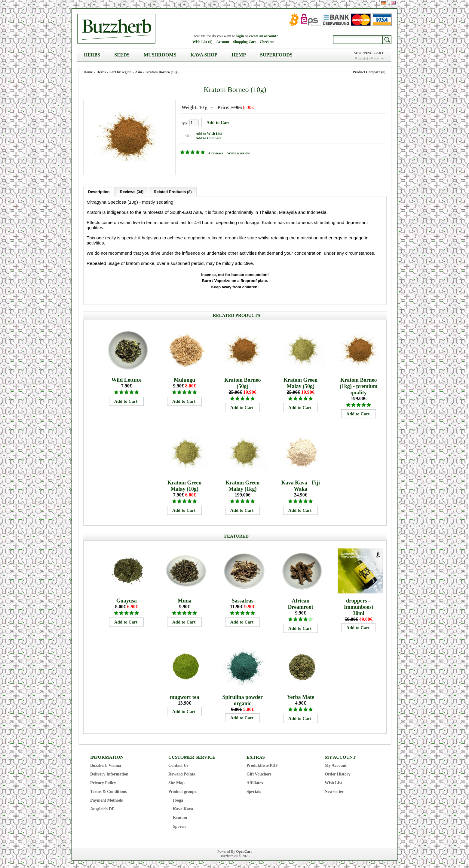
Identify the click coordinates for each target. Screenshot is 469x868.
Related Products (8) (173, 190)
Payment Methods (107, 799)
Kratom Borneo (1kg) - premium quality (359, 385)
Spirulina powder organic (242, 699)
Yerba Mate (300, 696)
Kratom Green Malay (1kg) (242, 484)
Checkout (267, 42)
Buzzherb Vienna (106, 764)
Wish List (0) (202, 42)
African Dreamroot (301, 602)
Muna (185, 599)
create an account (263, 36)
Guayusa (127, 599)
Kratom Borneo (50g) (242, 382)
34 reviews (213, 153)
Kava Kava (183, 807)
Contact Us (178, 764)
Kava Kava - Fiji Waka (300, 484)
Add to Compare (207, 138)
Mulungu (184, 378)
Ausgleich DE (102, 807)
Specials (254, 790)
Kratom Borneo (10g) (162, 72)
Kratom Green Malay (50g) (300, 382)
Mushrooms (160, 55)
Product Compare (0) (369, 72)
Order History (338, 773)
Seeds (122, 55)
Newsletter (334, 790)
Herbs (92, 55)
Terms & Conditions (109, 790)
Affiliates (255, 781)
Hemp (239, 55)
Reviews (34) (132, 190)
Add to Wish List (207, 133)
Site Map (176, 781)
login (240, 36)
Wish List (333, 781)
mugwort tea (184, 696)
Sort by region (120, 72)
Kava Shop (204, 55)
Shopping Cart (244, 42)
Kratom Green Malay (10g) (184, 484)
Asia (138, 72)
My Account (336, 764)
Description (99, 190)
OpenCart (244, 850)
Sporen (179, 825)
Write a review (237, 153)
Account (223, 42)
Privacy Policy (103, 781)
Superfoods (276, 55)
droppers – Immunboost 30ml (359, 605)
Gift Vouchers (259, 773)
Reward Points (182, 773)
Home (88, 72)
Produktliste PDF (262, 764)
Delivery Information (109, 773)
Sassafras (243, 599)
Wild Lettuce (127, 378)
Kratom (180, 816)
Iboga (178, 799)
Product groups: (183, 790)
